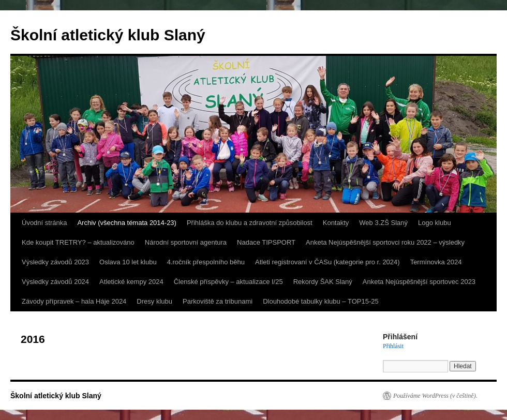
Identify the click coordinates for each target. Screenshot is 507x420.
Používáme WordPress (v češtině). (435, 396)
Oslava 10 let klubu (128, 262)
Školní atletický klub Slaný (108, 35)
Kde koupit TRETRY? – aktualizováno (78, 242)
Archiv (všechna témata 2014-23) (126, 223)
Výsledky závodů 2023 (55, 262)
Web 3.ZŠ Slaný (383, 223)
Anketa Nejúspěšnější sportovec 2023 (419, 282)
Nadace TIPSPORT (266, 242)
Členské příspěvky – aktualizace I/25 (228, 282)
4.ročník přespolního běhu (206, 262)
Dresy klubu (154, 301)
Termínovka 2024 (436, 262)
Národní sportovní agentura (186, 242)
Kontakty (336, 223)
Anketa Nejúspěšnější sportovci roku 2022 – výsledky (385, 242)
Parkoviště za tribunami (218, 301)
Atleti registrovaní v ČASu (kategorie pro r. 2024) (327, 262)
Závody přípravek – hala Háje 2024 (74, 301)
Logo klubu (435, 223)
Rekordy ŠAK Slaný (323, 282)
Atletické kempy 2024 (131, 282)
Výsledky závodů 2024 (55, 282)
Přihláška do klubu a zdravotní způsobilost (250, 223)
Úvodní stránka (44, 223)
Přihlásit (393, 346)
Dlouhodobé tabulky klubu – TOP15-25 (321, 301)
